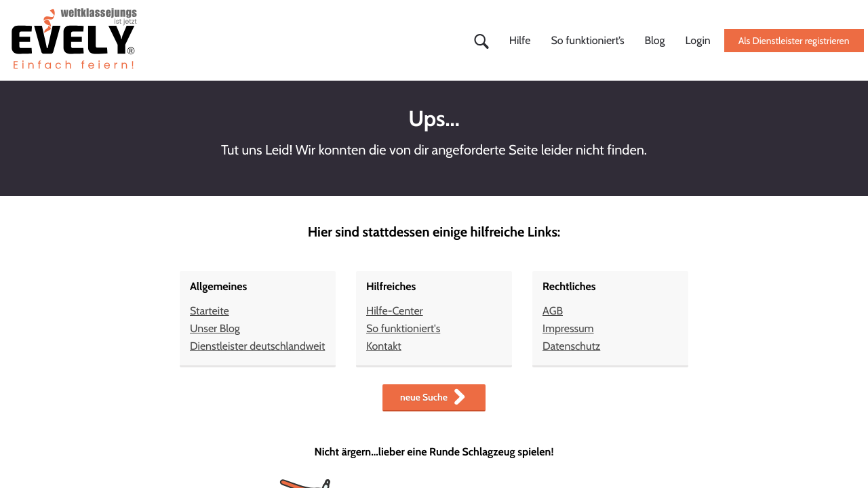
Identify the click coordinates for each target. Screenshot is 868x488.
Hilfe (520, 40)
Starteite (210, 311)
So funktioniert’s (587, 40)
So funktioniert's (403, 328)
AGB (553, 311)
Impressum (568, 328)
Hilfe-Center (395, 311)
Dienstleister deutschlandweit (257, 346)
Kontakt (384, 346)
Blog (655, 40)
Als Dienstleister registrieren (794, 41)
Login (698, 40)
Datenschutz (571, 346)
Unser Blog (215, 328)
